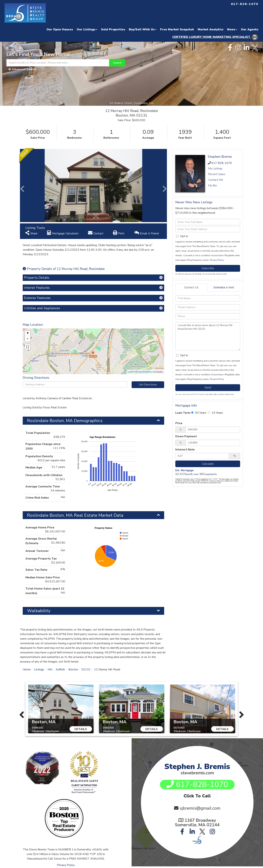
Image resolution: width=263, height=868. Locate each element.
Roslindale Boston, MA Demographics (65, 421)
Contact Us (191, 287)
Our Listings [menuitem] (87, 29)
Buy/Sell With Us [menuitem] (143, 29)
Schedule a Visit (224, 287)
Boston (73, 669)
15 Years (215, 413)
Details (81, 729)
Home (27, 669)
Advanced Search (24, 69)
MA (50, 669)
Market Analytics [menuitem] (211, 29)
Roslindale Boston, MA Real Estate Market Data (75, 515)
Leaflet (131, 372)
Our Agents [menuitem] (250, 29)
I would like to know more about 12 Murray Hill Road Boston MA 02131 (208, 336)
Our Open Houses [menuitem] (60, 29)
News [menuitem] (232, 29)
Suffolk (60, 669)
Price (179, 423)
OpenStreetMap (145, 372)
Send (208, 388)
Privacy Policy (217, 260)
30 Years (199, 413)
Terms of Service (225, 394)
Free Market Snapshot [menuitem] (177, 29)
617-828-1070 (222, 163)
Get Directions (148, 385)
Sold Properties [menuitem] (113, 29)
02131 (86, 669)
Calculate (208, 464)
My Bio (213, 186)
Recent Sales (217, 174)
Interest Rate (185, 450)
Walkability (39, 611)
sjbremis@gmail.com (200, 808)
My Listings (215, 169)
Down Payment (186, 436)
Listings (39, 669)
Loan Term (183, 413)
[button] (117, 63)
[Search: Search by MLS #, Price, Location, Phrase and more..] (58, 63)
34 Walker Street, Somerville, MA (131, 103)
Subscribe (208, 268)
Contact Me (216, 180)
